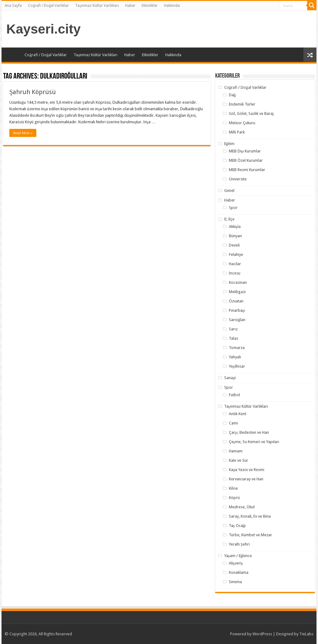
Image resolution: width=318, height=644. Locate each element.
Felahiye (236, 254)
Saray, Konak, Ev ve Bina (250, 516)
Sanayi (230, 378)
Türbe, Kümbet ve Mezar (250, 535)
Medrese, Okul (242, 507)
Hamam (236, 451)
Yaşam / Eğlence (238, 556)
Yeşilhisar (237, 366)
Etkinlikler (150, 6)
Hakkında (172, 6)
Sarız (233, 329)
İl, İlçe (229, 219)
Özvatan (236, 301)
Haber (130, 6)
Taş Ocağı (237, 526)
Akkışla (235, 227)
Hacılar (235, 264)
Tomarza (237, 348)
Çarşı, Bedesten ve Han (249, 432)
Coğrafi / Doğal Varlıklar (48, 6)
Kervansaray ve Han (246, 479)
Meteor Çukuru (242, 123)
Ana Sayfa (13, 6)
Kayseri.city (43, 29)
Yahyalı (235, 357)
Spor (233, 208)
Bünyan (235, 236)
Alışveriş (236, 563)
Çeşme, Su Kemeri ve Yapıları (254, 442)
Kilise (233, 488)
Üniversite (238, 179)
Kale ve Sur (238, 460)
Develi (234, 245)
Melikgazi (237, 292)
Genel (229, 190)
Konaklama (239, 572)
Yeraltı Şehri (239, 544)
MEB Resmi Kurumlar (247, 170)
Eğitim (229, 144)
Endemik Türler (242, 104)
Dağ (232, 95)
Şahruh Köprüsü (33, 92)
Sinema (235, 582)
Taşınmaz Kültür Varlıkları (97, 6)
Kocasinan (238, 282)
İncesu (235, 273)
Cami (233, 423)
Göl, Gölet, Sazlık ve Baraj (251, 113)
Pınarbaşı (237, 310)
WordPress (262, 634)
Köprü (234, 498)
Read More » (23, 133)
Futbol (234, 395)
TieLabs (306, 634)
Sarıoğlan (237, 320)
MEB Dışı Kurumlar (245, 151)
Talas (234, 338)
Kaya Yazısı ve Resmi (247, 470)
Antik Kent (238, 414)
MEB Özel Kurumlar (246, 160)
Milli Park (237, 132)
